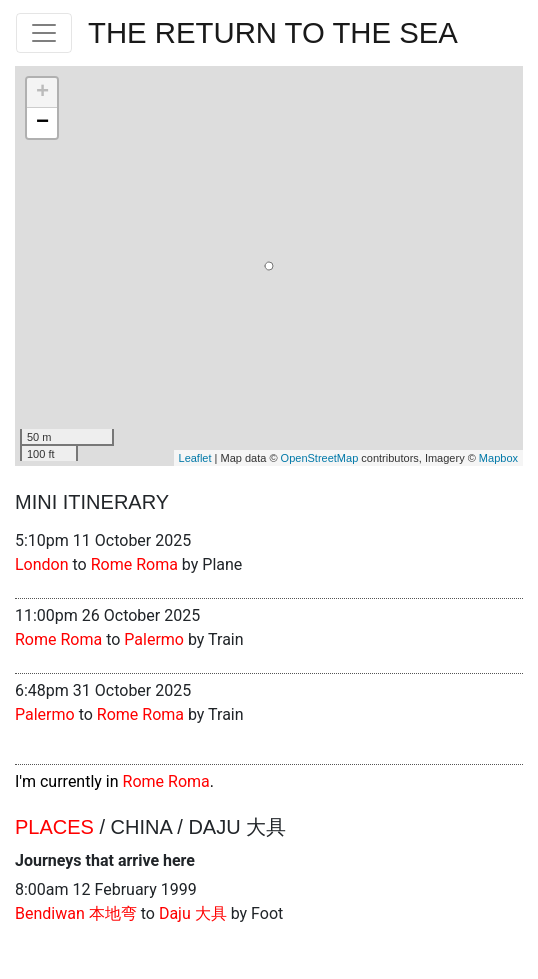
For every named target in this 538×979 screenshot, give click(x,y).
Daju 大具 (193, 913)
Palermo (154, 639)
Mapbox (498, 458)
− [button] (42, 123)
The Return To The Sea (273, 32)
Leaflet (195, 458)
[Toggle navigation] (44, 33)
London (42, 564)
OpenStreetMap (320, 458)
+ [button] (42, 93)
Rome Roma (134, 564)
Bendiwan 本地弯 (76, 913)
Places (54, 827)
